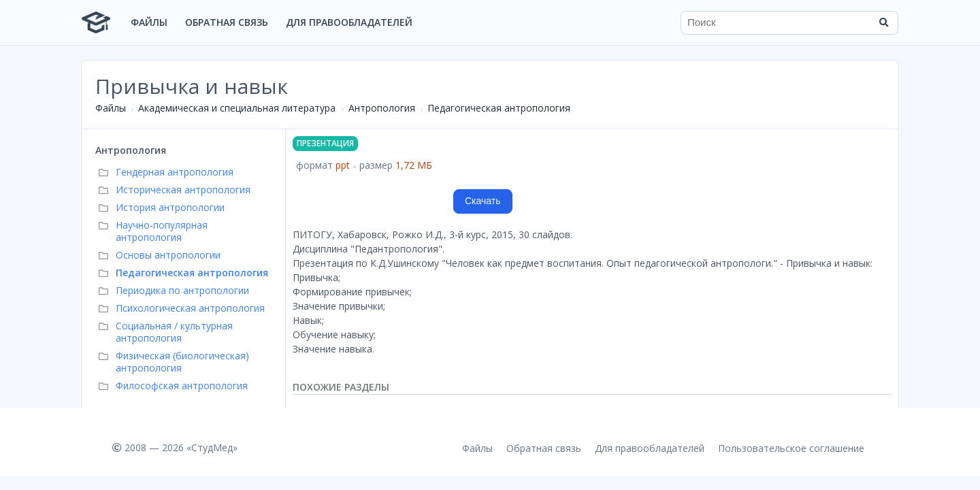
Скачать (483, 201)
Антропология (382, 108)
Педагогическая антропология (499, 108)
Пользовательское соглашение (791, 448)
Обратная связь (227, 22)
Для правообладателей (349, 22)
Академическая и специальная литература (237, 108)
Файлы (149, 22)
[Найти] (883, 22)
